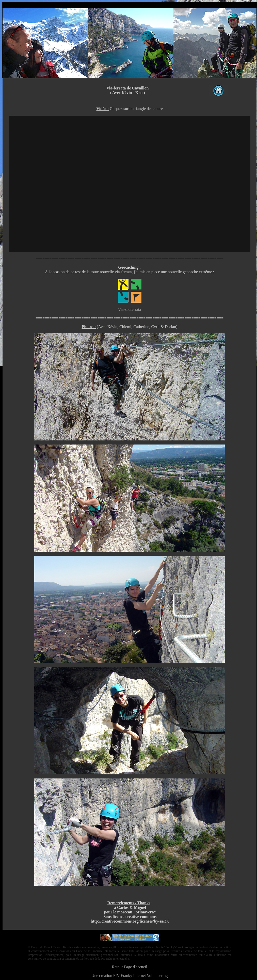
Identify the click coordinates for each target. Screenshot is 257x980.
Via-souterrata (130, 309)
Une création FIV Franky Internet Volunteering (130, 976)
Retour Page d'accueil (130, 967)
